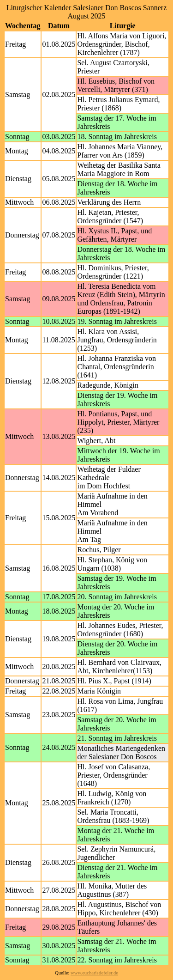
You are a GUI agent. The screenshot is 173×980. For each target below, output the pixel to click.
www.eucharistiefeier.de (94, 973)
